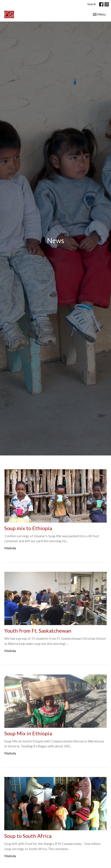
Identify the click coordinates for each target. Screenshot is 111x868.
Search (92, 4)
